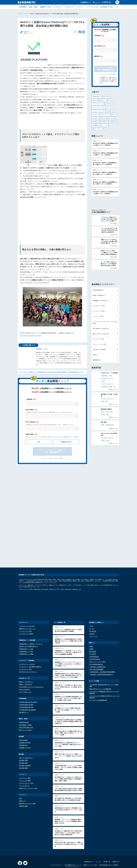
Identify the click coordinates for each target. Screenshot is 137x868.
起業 (21, 781)
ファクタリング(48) (99, 310)
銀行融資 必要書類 (25, 749)
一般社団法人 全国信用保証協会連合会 (101, 658)
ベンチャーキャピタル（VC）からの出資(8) (105, 321)
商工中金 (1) (107, 97)
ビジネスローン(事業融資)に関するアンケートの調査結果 (104, 676)
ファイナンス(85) (98, 315)
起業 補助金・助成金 (26, 708)
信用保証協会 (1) (97, 97)
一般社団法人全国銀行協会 (98, 650)
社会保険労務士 (96, 374)
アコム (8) (105, 125)
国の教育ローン (24, 695)
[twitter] (83, 32)
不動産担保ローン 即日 (26, 635)
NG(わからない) (66, 442)
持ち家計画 (93, 614)
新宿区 (103, 403)
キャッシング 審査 (25, 764)
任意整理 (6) (113, 122)
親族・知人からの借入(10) (101, 333)
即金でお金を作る (25, 673)
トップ (20, 14)
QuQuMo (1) (110, 111)
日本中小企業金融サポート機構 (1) (102, 100)
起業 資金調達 (24, 723)
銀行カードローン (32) (98, 129)
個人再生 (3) (96, 122)
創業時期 (98, 56)
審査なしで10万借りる (26, 665)
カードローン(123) (98, 338)
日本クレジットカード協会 (98, 645)
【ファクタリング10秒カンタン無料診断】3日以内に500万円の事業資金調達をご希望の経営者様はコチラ (51, 372)
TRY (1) (114, 115)
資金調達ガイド (89, 845)
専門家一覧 (107, 845)
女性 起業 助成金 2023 (26, 711)
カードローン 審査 (25, 761)
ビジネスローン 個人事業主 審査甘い (31, 650)
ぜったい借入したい (25, 675)
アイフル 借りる (24, 769)
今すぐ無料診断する (105, 69)
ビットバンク (93, 619)
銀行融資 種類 (24, 751)
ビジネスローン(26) (99, 304)
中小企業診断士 (110, 380)
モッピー (92, 612)
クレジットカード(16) (99, 343)
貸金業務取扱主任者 (102, 413)
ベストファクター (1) (98, 104)
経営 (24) (103, 118)
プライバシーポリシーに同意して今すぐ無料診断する (52, 451)
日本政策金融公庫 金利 (26, 690)
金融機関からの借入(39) (100, 299)
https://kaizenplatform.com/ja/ (31, 336)
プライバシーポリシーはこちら (51, 458)
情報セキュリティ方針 (90, 848)
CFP (98, 383)
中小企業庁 (93, 637)
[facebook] (80, 32)
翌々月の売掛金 (32, 422)
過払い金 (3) (111, 118)
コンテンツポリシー (57, 848)
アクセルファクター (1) (99, 111)
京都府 (108, 393)
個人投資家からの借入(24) (101, 327)
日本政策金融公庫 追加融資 (28, 693)
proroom (26, 32)
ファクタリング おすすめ (27, 609)
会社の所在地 (100, 46)
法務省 (91, 632)
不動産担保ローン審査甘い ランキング (31, 627)
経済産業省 (93, 635)
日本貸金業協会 (94, 640)
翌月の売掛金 (32, 410)
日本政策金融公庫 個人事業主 (28, 685)
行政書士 (108, 377)
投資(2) (95, 353)
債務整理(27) (97, 359)
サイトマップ (90, 852)
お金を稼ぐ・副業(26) (99, 348)
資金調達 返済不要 (25, 726)
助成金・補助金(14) (99, 294)
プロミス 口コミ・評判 (26, 766)
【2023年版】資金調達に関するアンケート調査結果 (104, 669)
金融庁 (91, 630)
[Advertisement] (52, 220)
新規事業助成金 (24, 705)
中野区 (112, 403)
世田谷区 (108, 403)
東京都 (99, 403)
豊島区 (94, 383)
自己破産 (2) (104, 122)
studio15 (92, 617)
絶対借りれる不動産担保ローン (29, 630)
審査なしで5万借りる (26, 667)
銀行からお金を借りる (26, 741)
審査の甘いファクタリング (27, 612)
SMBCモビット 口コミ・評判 (28, 771)
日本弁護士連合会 (95, 642)
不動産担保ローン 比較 (26, 632)
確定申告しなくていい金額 (27, 787)
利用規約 (106, 852)
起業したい (23, 784)
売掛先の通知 (32, 434)
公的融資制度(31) (98, 289)
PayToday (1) (109, 104)
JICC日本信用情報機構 (96, 652)
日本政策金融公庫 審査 (26, 688)
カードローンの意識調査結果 (98, 683)
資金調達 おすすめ (25, 731)
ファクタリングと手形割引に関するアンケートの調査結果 (104, 680)
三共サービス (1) (105, 115)
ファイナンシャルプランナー (99, 380)
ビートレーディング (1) (99, 107)
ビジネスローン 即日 (26, 652)
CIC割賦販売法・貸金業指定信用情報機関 (102, 655)
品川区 (113, 424)
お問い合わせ (115, 852)
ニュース (26, 14)
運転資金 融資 (24, 789)
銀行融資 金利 (24, 746)
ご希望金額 (31, 399)
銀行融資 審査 (24, 743)
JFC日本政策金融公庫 (96, 647)
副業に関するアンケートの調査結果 (100, 672)
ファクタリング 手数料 (26, 617)
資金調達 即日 (24, 728)
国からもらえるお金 (25, 713)
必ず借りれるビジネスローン (28, 655)
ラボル (91, 609)
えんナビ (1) (96, 115)
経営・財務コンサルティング (99, 377)
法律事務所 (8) (96, 125)
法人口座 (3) (96, 118)
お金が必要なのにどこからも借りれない (31, 670)
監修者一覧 (116, 845)
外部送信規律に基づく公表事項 (109, 848)
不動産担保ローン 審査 (26, 637)
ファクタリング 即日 (26, 614)
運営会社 (99, 852)
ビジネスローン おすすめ (27, 647)
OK (39, 442)
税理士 (102, 374)
